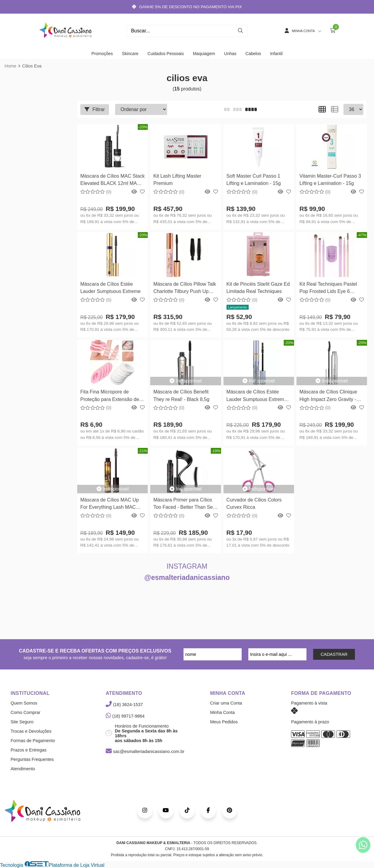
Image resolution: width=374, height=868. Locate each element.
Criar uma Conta (226, 703)
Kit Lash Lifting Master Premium (177, 180)
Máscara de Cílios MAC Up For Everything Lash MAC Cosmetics (109, 504)
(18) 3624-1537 (124, 705)
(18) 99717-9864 (125, 716)
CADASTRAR (334, 654)
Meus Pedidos (224, 722)
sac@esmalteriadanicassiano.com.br (145, 751)
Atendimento (23, 769)
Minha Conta (223, 712)
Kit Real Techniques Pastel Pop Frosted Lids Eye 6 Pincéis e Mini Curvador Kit (329, 289)
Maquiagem (204, 54)
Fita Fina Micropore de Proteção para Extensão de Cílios (110, 396)
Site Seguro (22, 722)
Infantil (276, 54)
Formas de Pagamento (33, 741)
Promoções (102, 54)
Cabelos (253, 54)
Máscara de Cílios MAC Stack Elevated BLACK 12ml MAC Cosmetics (113, 181)
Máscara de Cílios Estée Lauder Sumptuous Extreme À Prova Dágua (257, 396)
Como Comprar (25, 712)
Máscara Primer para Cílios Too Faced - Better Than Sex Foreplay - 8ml (184, 504)
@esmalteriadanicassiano (187, 577)
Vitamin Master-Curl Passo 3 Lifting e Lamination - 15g (330, 180)
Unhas (230, 54)
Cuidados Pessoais (166, 54)
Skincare (130, 54)
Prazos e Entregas (28, 750)
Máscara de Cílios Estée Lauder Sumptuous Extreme (110, 288)
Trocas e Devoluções (31, 731)
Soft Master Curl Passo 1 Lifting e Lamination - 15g (254, 180)
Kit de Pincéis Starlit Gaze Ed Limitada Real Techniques (258, 288)
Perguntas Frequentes (32, 759)
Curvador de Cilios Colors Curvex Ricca (254, 503)
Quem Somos (24, 703)
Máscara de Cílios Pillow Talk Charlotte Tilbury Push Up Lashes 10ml (185, 289)
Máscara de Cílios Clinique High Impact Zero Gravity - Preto (328, 396)
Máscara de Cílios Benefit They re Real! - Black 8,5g (181, 395)
